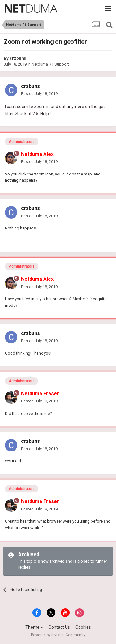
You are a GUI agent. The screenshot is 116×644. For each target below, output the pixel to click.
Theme (34, 627)
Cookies (83, 627)
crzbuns (18, 58)
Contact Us (59, 627)
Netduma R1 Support (50, 64)
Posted (39, 94)
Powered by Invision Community (58, 635)
